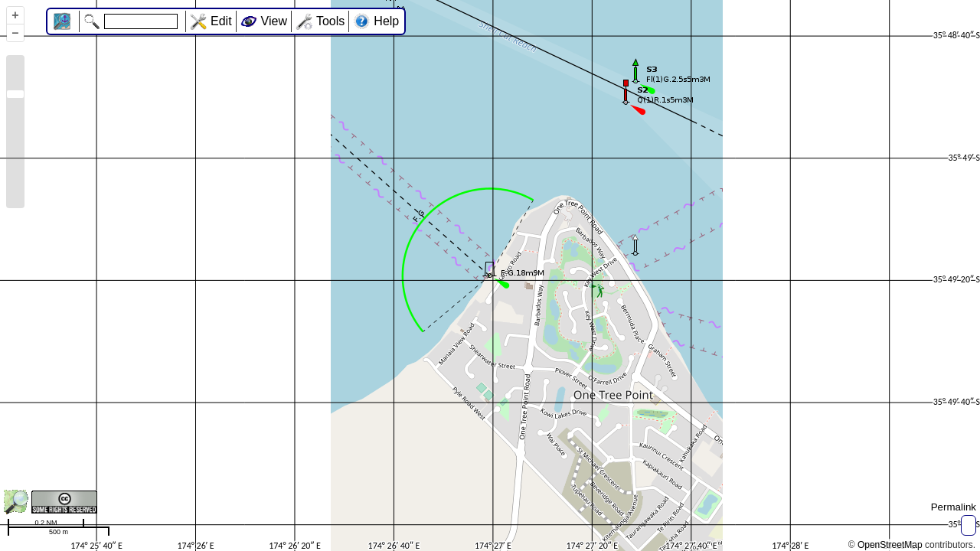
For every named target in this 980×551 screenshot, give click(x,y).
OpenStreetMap (890, 545)
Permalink (954, 507)
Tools (330, 21)
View (274, 21)
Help (386, 21)
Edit (221, 21)
